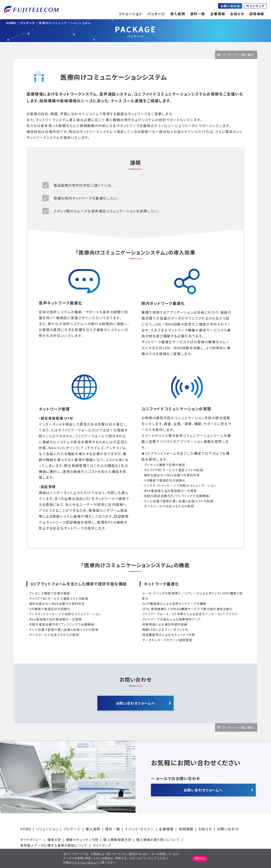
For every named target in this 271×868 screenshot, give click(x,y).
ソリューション (47, 829)
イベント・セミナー (139, 829)
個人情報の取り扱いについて (158, 840)
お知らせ (237, 14)
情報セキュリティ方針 (82, 840)
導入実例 (93, 829)
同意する (200, 858)
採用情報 (186, 829)
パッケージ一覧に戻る (238, 55)
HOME (26, 829)
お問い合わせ (230, 6)
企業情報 (218, 14)
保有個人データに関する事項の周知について (54, 845)
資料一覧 (113, 829)
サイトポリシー (31, 840)
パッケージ (72, 829)
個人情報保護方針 (117, 840)
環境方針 (54, 840)
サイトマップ (255, 6)
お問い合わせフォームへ (136, 703)
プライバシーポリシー (85, 863)
